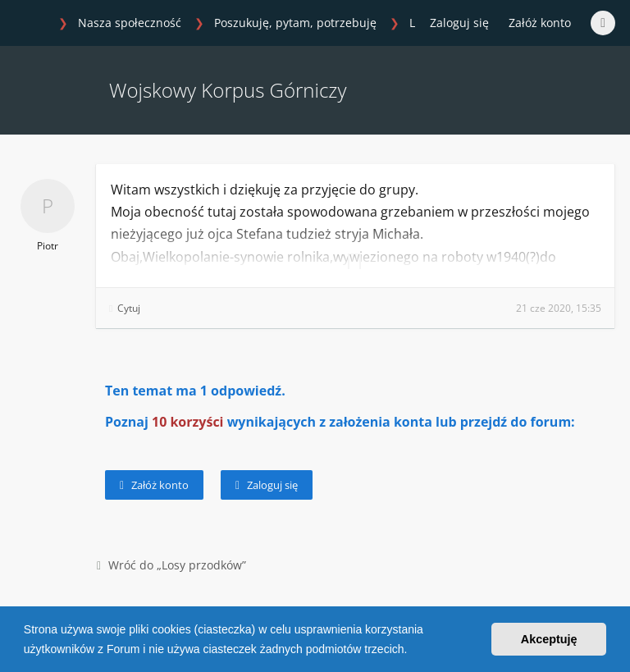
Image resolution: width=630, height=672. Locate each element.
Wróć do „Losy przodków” (171, 565)
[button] (413, 651)
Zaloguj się (267, 485)
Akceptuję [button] (549, 639)
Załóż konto (540, 23)
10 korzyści (188, 422)
